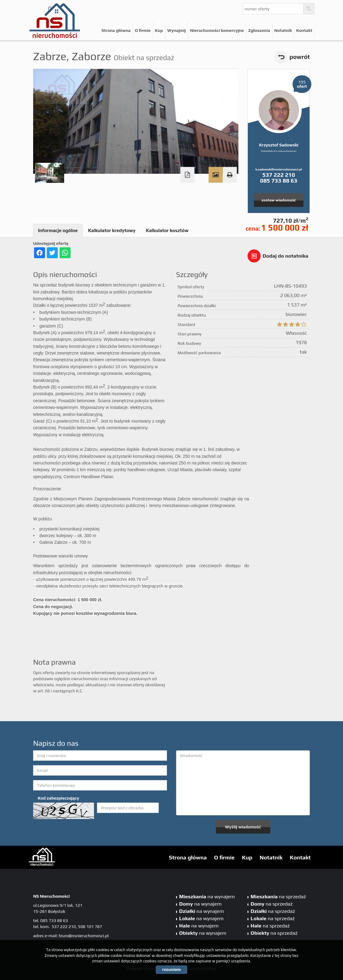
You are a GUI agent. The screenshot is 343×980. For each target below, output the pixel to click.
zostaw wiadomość (279, 200)
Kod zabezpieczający (58, 798)
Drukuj (230, 175)
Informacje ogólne (58, 230)
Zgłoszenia (259, 30)
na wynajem (207, 896)
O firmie (143, 30)
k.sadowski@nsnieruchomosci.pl (279, 169)
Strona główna (116, 30)
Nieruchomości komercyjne (217, 30)
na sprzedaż (278, 896)
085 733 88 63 (279, 180)
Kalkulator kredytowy (112, 230)
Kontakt (304, 30)
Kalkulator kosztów (167, 230)
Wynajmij (177, 30)
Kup (159, 30)
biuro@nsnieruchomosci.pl (84, 936)
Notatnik (283, 30)
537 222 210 (279, 175)
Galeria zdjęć (216, 175)
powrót (300, 57)
